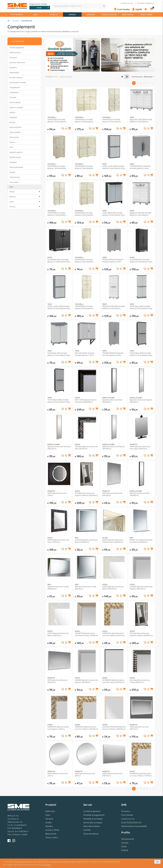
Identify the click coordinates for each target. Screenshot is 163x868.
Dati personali (127, 839)
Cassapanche (25, 88)
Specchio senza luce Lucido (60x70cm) (85, 588)
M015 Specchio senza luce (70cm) (58, 775)
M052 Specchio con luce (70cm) (57, 494)
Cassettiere (25, 92)
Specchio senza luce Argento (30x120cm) (114, 448)
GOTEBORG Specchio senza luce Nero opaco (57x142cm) (113, 681)
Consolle (25, 97)
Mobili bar (25, 117)
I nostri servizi (127, 3)
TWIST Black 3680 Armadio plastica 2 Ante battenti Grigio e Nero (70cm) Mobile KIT (141, 354)
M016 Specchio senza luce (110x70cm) (112, 775)
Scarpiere (25, 162)
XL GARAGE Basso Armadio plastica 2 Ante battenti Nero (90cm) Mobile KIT (59, 261)
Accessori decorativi (25, 63)
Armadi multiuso (25, 78)
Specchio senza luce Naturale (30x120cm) (59, 448)
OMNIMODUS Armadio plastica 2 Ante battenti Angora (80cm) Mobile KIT (113, 121)
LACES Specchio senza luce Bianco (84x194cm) (113, 588)
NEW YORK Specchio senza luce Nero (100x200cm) (86, 401)
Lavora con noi (128, 819)
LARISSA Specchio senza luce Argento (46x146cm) (86, 681)
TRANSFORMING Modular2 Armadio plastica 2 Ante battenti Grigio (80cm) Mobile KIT (141, 167)
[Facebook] (9, 841)
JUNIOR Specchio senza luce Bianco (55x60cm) (86, 541)
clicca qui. (47, 865)
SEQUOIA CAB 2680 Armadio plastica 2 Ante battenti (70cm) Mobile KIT (114, 307)
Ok (157, 862)
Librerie (25, 112)
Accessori (25, 58)
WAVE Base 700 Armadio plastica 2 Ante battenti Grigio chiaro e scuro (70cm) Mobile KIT (59, 354)
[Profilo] (138, 9)
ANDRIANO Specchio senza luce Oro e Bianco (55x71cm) (113, 634)
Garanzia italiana (91, 834)
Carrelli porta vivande (25, 83)
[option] (73, 55)
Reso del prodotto (92, 826)
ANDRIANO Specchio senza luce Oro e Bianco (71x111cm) (141, 775)
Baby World (128, 15)
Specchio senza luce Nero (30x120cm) (112, 401)
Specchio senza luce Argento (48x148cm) (141, 401)
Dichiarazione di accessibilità (134, 826)
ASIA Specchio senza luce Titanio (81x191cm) (140, 681)
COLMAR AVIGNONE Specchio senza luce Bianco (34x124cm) (114, 728)
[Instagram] (14, 841)
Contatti (87, 830)
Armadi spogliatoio (25, 48)
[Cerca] (104, 6)
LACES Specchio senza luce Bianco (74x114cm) (58, 634)
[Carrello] (153, 9)
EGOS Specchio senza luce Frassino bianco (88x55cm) (113, 541)
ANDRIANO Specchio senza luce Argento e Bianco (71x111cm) (58, 728)
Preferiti (125, 850)
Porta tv (25, 142)
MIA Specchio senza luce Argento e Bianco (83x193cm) (86, 494)
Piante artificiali (25, 127)
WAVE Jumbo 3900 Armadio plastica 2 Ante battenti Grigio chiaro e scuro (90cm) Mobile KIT (114, 167)
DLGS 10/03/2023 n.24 (131, 823)
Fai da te (54, 15)
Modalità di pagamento (94, 815)
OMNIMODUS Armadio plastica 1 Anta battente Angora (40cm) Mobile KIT (58, 121)
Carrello (125, 843)
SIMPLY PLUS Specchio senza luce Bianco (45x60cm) (141, 541)
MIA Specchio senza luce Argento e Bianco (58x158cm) (141, 634)
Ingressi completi (25, 107)
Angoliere (25, 68)
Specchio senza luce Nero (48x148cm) (140, 494)
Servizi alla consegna (93, 823)
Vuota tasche (25, 177)
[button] (69, 129)
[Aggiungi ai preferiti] (66, 129)
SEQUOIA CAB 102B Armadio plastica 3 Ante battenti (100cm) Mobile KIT (141, 121)
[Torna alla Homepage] (8, 21)
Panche (25, 122)
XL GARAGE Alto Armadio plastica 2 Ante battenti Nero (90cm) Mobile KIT (141, 261)
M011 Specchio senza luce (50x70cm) (112, 494)
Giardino (91, 15)
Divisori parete (25, 102)
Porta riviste (25, 137)
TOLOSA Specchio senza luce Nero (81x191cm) (86, 448)
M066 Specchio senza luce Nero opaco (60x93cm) (140, 448)
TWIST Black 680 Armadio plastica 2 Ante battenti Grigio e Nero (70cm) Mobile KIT (114, 214)
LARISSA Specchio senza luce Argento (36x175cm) (141, 588)
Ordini (124, 846)
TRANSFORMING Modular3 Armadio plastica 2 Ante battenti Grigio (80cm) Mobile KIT (114, 261)
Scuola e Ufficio (109, 15)
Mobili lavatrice (25, 53)
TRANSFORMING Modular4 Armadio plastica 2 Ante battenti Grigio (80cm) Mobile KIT (114, 354)
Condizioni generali (92, 811)
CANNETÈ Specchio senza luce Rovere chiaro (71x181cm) (86, 634)
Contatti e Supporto (146, 3)
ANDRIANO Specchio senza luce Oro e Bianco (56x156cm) (86, 728)
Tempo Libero (146, 15)
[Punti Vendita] (123, 9)
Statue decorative (25, 167)
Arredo (72, 15)
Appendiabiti (25, 73)
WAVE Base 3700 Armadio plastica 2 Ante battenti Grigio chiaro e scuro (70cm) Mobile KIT (141, 307)
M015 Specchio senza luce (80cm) (85, 775)
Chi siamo (126, 811)
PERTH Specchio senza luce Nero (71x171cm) (58, 541)
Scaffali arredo (25, 157)
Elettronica (17, 15)
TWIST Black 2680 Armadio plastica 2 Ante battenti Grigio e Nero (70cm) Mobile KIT (59, 401)
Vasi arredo (25, 182)
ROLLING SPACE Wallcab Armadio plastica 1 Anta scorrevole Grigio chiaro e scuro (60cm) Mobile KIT (85, 354)
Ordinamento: (143, 77)
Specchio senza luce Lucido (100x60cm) (58, 588)
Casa (35, 15)
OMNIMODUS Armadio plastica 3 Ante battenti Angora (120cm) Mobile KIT (85, 121)
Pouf (25, 147)
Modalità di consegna (93, 819)
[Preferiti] (147, 9)
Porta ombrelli (25, 132)
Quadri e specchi (25, 152)
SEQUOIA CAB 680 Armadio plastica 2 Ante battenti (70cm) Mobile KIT (141, 214)
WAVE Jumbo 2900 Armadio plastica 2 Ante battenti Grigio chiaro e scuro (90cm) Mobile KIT (59, 307)
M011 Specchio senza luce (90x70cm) (57, 681)
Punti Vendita (127, 815)
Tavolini (25, 172)
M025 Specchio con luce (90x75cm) (139, 728)
